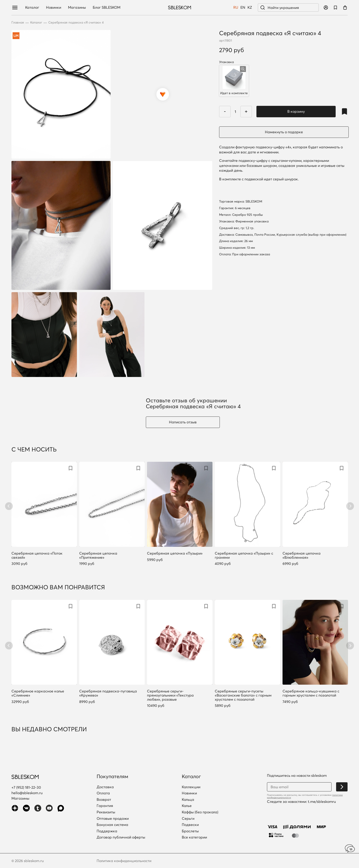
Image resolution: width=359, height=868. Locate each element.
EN (243, 8)
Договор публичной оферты (121, 837)
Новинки (54, 8)
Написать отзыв (183, 422)
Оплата (103, 793)
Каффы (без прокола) (200, 812)
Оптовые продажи (113, 819)
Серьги (188, 819)
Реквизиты (106, 812)
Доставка (105, 787)
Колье (187, 806)
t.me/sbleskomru (322, 801)
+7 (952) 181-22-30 (26, 787)
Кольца (188, 800)
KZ (250, 8)
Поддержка (107, 831)
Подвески (190, 825)
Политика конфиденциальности (124, 861)
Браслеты (190, 831)
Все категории (194, 837)
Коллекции (191, 787)
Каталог (32, 8)
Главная (18, 23)
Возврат (104, 800)
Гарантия (105, 806)
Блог (107, 8)
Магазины (77, 8)
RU (236, 8)
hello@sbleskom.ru (27, 793)
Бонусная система (112, 825)
